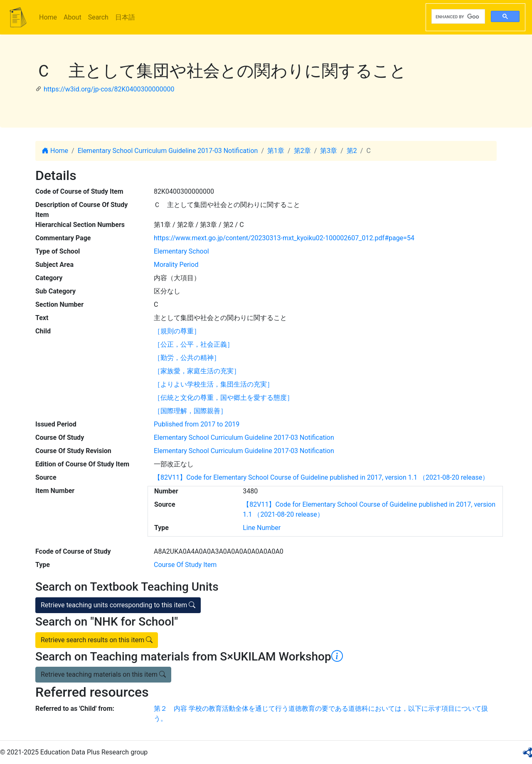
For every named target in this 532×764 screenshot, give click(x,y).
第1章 (276, 151)
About (73, 17)
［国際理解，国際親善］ (190, 411)
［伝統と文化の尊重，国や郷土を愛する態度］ (224, 398)
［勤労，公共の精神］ (187, 358)
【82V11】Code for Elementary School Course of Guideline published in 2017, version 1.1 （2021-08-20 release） (321, 477)
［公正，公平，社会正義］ (194, 344)
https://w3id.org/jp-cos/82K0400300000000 (109, 89)
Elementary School (181, 251)
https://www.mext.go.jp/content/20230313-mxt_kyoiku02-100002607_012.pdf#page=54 (284, 238)
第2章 (302, 151)
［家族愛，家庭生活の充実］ (197, 371)
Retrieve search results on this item (97, 640)
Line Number (262, 528)
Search (98, 17)
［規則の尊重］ (177, 331)
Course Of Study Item (185, 565)
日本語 (125, 17)
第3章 (329, 151)
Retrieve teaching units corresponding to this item (118, 605)
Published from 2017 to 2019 (197, 424)
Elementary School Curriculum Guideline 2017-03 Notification (168, 151)
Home (48, 17)
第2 (352, 151)
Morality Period (176, 265)
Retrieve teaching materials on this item (103, 674)
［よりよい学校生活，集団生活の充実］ (214, 384)
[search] (457, 17)
